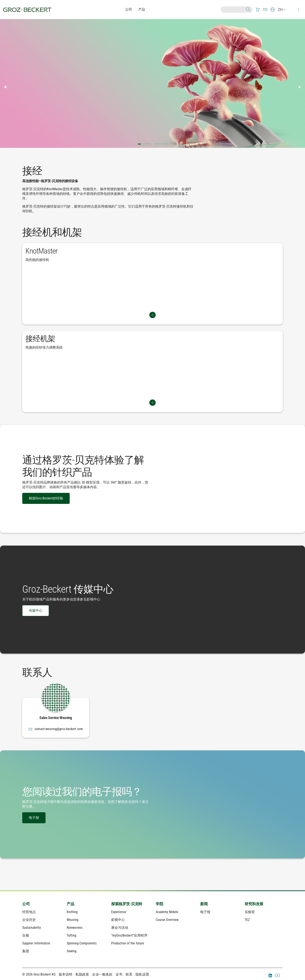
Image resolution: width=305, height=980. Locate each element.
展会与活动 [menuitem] (120, 928)
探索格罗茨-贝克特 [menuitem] (127, 904)
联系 (129, 974)
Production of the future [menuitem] (128, 943)
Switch (152, 315)
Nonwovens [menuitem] (75, 928)
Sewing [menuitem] (72, 951)
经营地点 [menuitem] (29, 912)
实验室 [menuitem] (250, 912)
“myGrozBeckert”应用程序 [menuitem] (129, 935)
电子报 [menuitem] (205, 912)
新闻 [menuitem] (204, 904)
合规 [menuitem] (26, 935)
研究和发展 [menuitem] (254, 904)
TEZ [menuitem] (247, 920)
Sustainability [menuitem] (32, 928)
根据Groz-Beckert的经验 (46, 498)
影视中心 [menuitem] (118, 920)
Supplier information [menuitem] (36, 943)
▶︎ (302, 87)
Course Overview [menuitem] (167, 920)
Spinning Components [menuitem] (82, 943)
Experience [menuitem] (119, 912)
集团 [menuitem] (26, 951)
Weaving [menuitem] (73, 920)
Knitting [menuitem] (72, 912)
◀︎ (7, 87)
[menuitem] (258, 10)
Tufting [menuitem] (71, 935)
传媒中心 (36, 611)
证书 (119, 974)
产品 (142, 9)
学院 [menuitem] (159, 904)
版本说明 (65, 974)
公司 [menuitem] (26, 904)
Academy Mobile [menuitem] (167, 912)
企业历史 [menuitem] (29, 920)
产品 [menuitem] (70, 904)
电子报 (34, 818)
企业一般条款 (102, 974)
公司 (129, 9)
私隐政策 (82, 974)
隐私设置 (142, 974)
